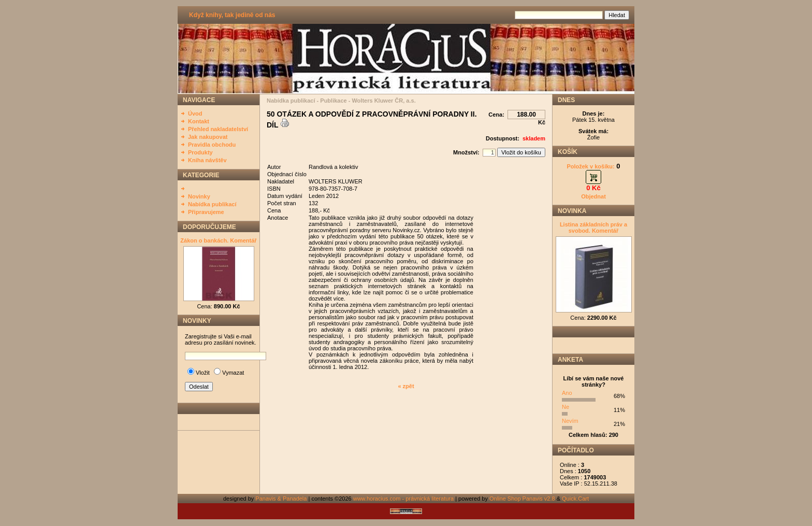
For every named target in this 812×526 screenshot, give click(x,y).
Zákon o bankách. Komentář (218, 240)
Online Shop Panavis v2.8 (522, 499)
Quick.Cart (575, 499)
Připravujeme (206, 212)
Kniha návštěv (207, 160)
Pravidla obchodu (212, 145)
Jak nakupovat (208, 137)
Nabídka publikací (212, 204)
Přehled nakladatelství (218, 129)
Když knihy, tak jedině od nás (232, 15)
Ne (565, 407)
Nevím (570, 421)
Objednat (593, 196)
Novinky (199, 196)
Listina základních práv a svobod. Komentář (593, 228)
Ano (567, 393)
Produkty (200, 152)
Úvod (195, 113)
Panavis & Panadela (282, 499)
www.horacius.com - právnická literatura (403, 499)
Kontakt (199, 121)
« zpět (406, 386)
